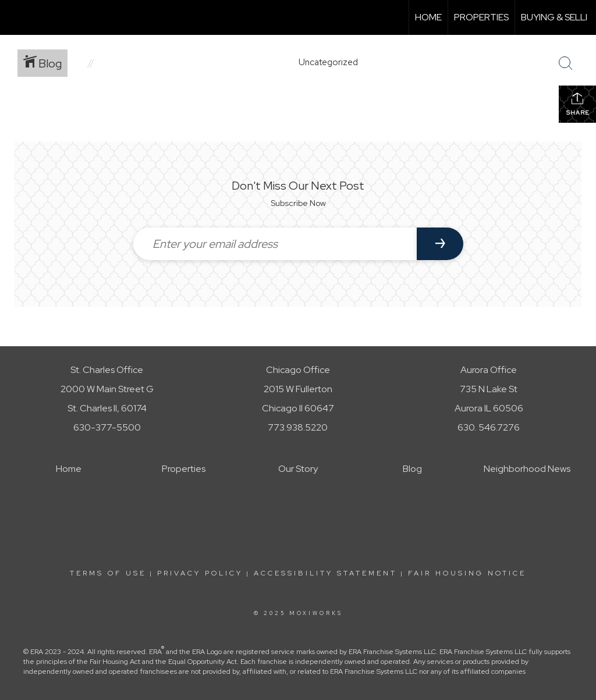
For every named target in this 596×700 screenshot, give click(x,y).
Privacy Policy (200, 573)
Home (428, 17)
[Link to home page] (15, 17)
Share (578, 104)
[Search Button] (566, 63)
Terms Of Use (108, 573)
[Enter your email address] (275, 244)
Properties (481, 17)
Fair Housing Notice (467, 573)
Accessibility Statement (325, 573)
